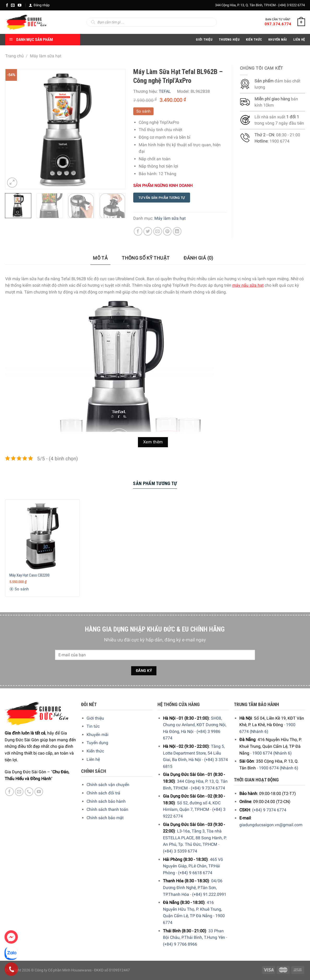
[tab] (100, 258)
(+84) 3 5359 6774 (180, 851)
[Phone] (11, 969)
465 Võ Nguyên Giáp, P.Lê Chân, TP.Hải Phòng (193, 866)
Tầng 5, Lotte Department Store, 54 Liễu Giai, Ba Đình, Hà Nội (194, 753)
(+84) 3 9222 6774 (291, 5)
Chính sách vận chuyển (108, 785)
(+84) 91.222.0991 (209, 894)
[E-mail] (13, 5)
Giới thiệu (95, 718)
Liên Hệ (299, 39)
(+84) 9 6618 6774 (195, 873)
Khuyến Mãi (278, 39)
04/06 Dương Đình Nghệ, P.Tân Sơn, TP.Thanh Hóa (193, 887)
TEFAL (165, 91)
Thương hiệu (229, 39)
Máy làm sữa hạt (46, 56)
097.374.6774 (278, 24)
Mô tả (100, 258)
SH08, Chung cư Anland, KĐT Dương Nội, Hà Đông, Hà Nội (195, 725)
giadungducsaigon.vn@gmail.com (271, 825)
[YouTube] (20, 5)
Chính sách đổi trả (103, 793)
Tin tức (93, 726)
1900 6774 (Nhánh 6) (272, 753)
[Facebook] (7, 5)
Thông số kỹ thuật (146, 258)
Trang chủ (14, 56)
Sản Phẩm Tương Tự (155, 483)
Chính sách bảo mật (105, 818)
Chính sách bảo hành (106, 801)
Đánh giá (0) (198, 258)
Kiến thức (254, 39)
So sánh (143, 111)
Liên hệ (93, 759)
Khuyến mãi (98, 735)
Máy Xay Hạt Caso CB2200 (29, 575)
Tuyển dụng (97, 743)
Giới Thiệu (204, 39)
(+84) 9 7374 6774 (208, 788)
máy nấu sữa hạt (248, 285)
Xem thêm (153, 442)
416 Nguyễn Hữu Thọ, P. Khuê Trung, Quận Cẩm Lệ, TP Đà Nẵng (192, 909)
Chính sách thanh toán (107, 809)
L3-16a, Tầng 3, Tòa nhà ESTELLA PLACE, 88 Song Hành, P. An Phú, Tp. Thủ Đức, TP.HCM (195, 838)
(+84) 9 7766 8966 (180, 944)
